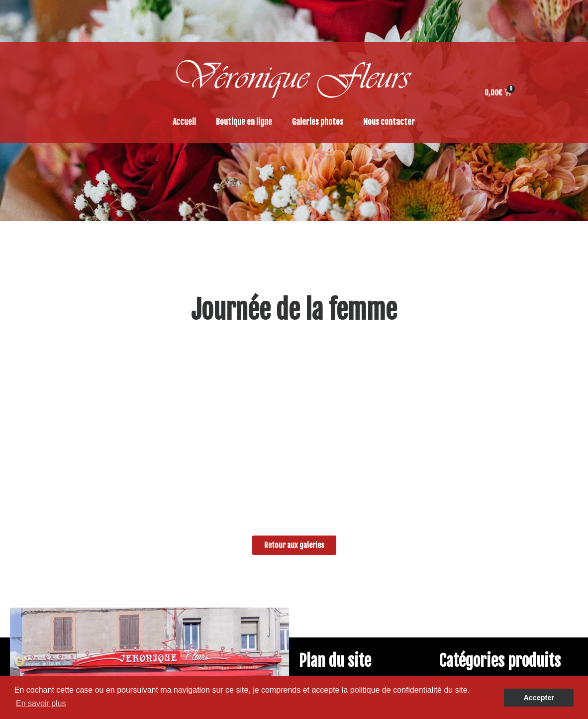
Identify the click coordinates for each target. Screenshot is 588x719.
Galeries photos (318, 122)
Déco (467, 540)
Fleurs (469, 516)
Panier (330, 540)
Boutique (334, 504)
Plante (469, 504)
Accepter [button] (539, 698)
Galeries (332, 492)
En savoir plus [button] (41, 703)
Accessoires (478, 552)
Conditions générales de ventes (370, 516)
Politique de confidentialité (364, 564)
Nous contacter (389, 122)
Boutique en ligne (244, 122)
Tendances (476, 492)
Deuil (467, 528)
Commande (337, 528)
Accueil (184, 122)
